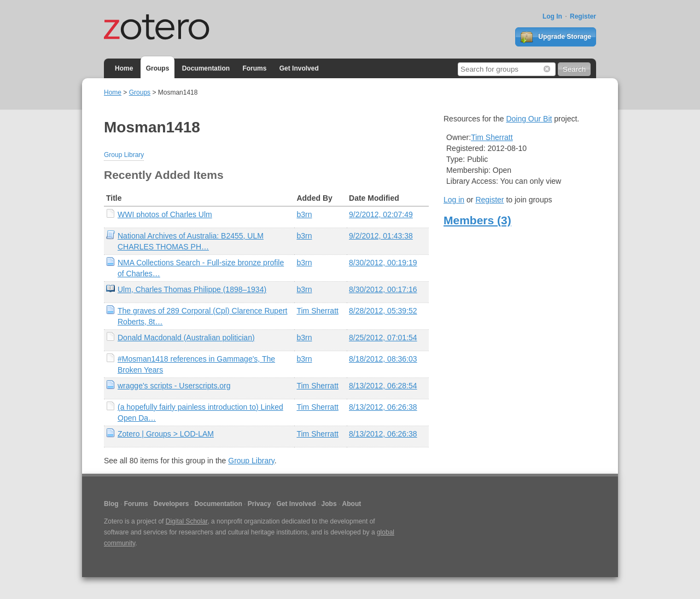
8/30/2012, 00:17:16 (383, 289)
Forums (254, 68)
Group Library (124, 155)
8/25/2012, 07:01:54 (383, 338)
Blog (111, 504)
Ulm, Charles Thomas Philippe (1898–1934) (192, 289)
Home (124, 68)
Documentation (206, 68)
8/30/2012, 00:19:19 (383, 263)
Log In (552, 16)
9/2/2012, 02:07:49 (381, 214)
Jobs (329, 504)
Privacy (259, 504)
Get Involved (299, 68)
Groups (158, 68)
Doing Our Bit (529, 119)
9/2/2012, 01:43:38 (381, 236)
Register (583, 16)
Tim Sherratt (317, 311)
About (352, 504)
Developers (171, 504)
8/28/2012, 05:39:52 (383, 311)
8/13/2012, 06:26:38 (383, 407)
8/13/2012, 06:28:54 (383, 386)
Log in (454, 200)
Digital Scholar (187, 521)
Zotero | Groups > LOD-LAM (166, 434)
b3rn (304, 214)
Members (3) (477, 220)
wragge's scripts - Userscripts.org (174, 386)
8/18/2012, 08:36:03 (383, 359)
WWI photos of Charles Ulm (165, 214)
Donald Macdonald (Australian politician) (186, 338)
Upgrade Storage (556, 37)
